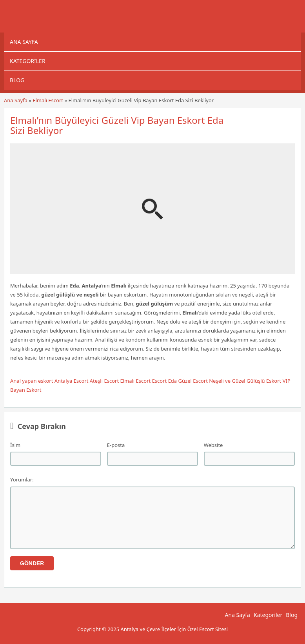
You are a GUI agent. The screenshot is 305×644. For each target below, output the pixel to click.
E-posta (116, 445)
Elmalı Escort (48, 100)
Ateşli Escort (104, 381)
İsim (15, 445)
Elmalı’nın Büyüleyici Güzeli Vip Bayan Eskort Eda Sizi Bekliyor (117, 125)
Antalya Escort (72, 381)
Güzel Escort (193, 381)
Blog (17, 80)
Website (213, 445)
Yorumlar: (22, 479)
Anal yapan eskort (32, 381)
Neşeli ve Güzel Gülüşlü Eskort (245, 381)
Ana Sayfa (24, 42)
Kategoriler (28, 61)
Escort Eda (165, 381)
